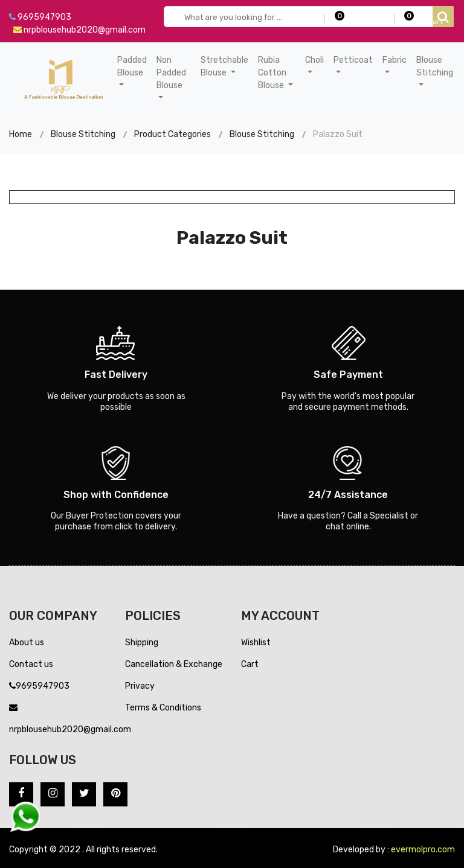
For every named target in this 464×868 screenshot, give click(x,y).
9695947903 (40, 17)
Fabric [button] (395, 60)
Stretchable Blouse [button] (224, 66)
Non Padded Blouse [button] (171, 73)
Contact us (31, 664)
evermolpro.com (423, 850)
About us (27, 643)
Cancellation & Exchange (174, 664)
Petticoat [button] (353, 60)
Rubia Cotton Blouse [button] (272, 73)
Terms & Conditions (163, 708)
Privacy (140, 686)
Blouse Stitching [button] (435, 66)
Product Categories (172, 134)
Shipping (142, 643)
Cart (250, 664)
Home (21, 134)
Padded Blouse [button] (132, 66)
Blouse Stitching (83, 134)
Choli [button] (314, 60)
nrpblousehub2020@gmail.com (79, 30)
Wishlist (256, 643)
